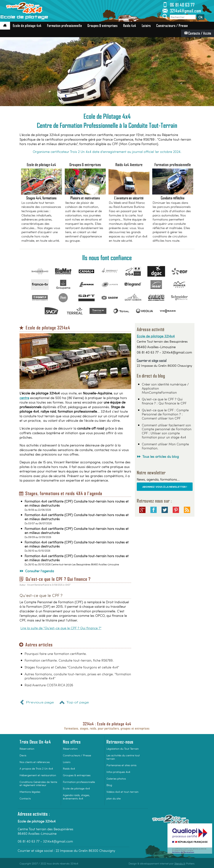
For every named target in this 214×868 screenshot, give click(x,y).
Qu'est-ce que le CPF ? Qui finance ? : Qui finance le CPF (164, 401)
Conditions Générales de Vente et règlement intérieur (38, 783)
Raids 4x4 (130, 26)
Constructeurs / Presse (172, 26)
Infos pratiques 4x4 (118, 772)
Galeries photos (116, 778)
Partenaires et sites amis (121, 765)
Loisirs (146, 26)
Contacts (25, 798)
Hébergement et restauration (38, 775)
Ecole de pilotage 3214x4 (156, 336)
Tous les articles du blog (161, 456)
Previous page (36, 703)
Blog (109, 785)
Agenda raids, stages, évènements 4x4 (76, 797)
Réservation (27, 748)
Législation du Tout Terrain (123, 748)
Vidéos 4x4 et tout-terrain (122, 792)
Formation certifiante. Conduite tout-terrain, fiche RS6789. (69, 660)
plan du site (114, 798)
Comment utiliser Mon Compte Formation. (165, 446)
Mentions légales (30, 792)
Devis (23, 755)
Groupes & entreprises (102, 26)
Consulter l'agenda (40, 571)
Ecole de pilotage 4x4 (27, 26)
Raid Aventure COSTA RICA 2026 (49, 685)
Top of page (74, 703)
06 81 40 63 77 (178, 5)
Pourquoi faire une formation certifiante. (56, 654)
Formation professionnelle (64, 26)
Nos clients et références (35, 762)
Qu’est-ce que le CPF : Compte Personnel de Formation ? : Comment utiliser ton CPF (165, 414)
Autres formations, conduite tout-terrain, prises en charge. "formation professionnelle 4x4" (78, 676)
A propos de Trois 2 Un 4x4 (36, 768)
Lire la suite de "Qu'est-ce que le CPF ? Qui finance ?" (61, 628)
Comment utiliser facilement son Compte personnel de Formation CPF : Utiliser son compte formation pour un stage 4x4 (167, 431)
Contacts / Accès (198, 33)
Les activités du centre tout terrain (123, 757)
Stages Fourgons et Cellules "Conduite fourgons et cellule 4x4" (72, 667)
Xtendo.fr (180, 863)
